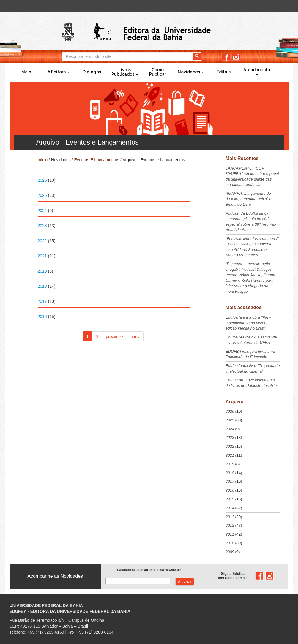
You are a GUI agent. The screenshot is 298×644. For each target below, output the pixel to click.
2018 (42, 286)
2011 (230, 534)
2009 (230, 552)
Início (26, 72)
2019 (42, 271)
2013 (230, 517)
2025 (42, 195)
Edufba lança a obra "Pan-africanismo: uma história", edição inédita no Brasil (248, 323)
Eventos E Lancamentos (97, 160)
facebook (226, 57)
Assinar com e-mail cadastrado (185, 582)
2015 (230, 499)
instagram (236, 57)
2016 (42, 317)
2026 (42, 180)
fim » (135, 336)
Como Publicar (158, 72)
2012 (230, 525)
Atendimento (257, 71)
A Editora (59, 72)
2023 (42, 226)
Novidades (191, 72)
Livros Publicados (125, 72)
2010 (230, 543)
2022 (42, 241)
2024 (42, 211)
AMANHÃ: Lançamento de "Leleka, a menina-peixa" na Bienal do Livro (250, 199)
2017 (42, 301)
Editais (224, 72)
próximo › (114, 336)
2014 (230, 508)
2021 (42, 256)
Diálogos (92, 72)
